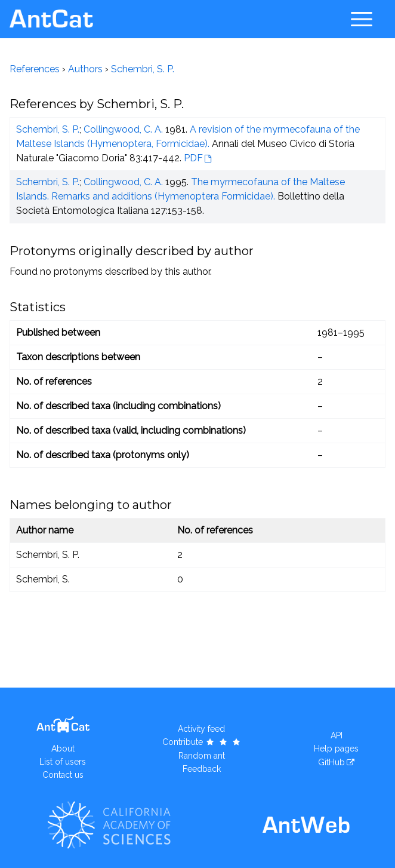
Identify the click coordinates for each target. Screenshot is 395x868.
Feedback (202, 769)
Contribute (202, 742)
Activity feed (201, 729)
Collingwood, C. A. (123, 129)
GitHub (331, 762)
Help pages (336, 749)
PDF (193, 158)
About (63, 749)
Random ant (202, 756)
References (35, 69)
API (337, 735)
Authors (85, 69)
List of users (63, 762)
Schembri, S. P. (143, 69)
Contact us (63, 775)
